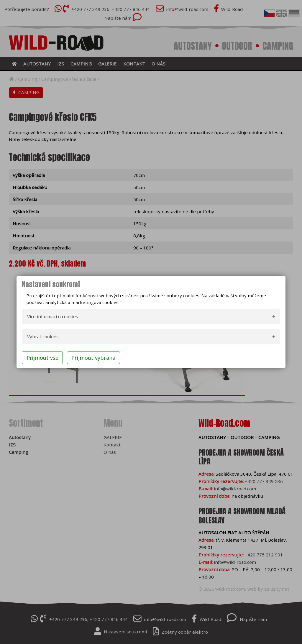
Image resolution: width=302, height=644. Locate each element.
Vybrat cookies (43, 336)
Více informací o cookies (53, 316)
